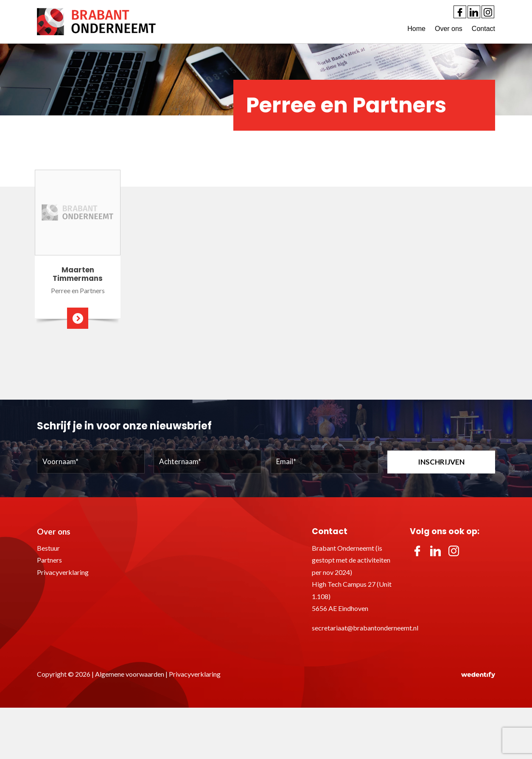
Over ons (449, 29)
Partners (49, 560)
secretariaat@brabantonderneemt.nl (365, 628)
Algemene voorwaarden (130, 674)
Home (416, 29)
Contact (483, 29)
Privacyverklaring (63, 572)
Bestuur (48, 548)
